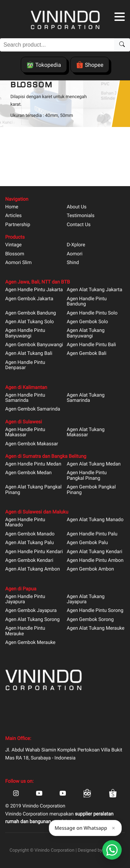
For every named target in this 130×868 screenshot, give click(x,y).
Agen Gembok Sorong (90, 620)
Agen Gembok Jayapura (31, 611)
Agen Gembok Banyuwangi (34, 345)
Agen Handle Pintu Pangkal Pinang (87, 476)
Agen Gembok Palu (88, 543)
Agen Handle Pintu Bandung (87, 302)
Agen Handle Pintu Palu (92, 534)
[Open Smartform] (112, 850)
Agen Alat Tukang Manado (95, 520)
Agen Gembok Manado (30, 534)
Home (12, 207)
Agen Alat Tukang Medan (94, 464)
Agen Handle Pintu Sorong (95, 611)
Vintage (14, 245)
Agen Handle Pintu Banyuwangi (25, 333)
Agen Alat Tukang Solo (29, 322)
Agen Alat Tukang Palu (29, 543)
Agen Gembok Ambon (90, 569)
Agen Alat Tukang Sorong (32, 620)
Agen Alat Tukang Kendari (95, 552)
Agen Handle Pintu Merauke (25, 631)
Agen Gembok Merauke (30, 643)
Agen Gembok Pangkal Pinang (91, 490)
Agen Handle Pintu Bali (92, 345)
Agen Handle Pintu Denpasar (25, 365)
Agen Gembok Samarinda (33, 409)
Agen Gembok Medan (28, 473)
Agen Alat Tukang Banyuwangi (86, 333)
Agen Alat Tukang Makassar (86, 432)
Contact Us (79, 225)
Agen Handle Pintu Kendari (34, 552)
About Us (77, 207)
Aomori (75, 254)
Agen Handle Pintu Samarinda (25, 398)
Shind (73, 263)
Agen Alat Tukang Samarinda (86, 398)
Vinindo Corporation (55, 850)
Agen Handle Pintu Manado (25, 523)
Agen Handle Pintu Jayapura (25, 599)
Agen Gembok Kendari (29, 561)
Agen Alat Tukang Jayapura (86, 599)
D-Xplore (76, 245)
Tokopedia (44, 65)
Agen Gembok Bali (87, 354)
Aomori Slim (18, 263)
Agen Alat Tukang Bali (29, 354)
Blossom (15, 254)
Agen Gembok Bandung (31, 313)
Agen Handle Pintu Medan (33, 464)
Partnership (18, 225)
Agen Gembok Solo (88, 322)
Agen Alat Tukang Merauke (96, 628)
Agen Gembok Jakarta (29, 299)
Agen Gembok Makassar (32, 444)
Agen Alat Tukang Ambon (33, 569)
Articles (14, 216)
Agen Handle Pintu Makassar (25, 432)
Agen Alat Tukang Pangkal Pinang (33, 490)
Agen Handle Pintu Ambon (95, 561)
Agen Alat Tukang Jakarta (95, 290)
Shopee (90, 65)
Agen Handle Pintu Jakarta (34, 290)
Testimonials (81, 216)
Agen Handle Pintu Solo (92, 313)
